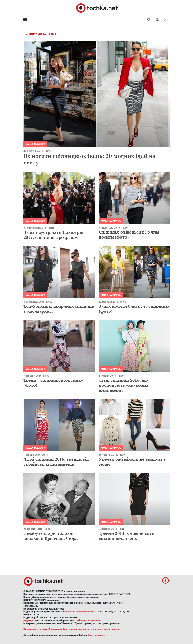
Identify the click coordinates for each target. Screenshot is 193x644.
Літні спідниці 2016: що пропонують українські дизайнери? (123, 385)
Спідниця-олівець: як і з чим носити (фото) (129, 234)
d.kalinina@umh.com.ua (87, 621)
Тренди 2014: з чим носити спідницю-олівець (127, 536)
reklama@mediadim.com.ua (83, 612)
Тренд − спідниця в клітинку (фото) (53, 383)
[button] (157, 20)
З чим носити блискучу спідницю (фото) (134, 309)
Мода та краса (35, 144)
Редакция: (29, 621)
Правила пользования (35, 629)
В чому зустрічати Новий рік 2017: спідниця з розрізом (53, 235)
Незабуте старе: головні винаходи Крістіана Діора (50, 536)
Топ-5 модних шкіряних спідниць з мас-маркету (59, 309)
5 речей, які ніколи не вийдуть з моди (132, 462)
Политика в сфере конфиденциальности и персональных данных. (84, 629)
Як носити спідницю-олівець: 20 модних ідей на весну (89, 159)
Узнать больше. (97, 635)
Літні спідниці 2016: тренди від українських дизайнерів (56, 462)
